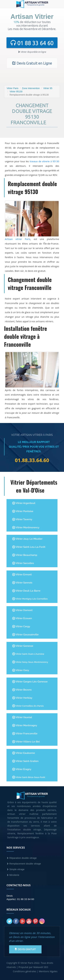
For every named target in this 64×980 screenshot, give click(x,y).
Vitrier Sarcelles (23, 563)
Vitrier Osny (21, 670)
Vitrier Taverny (22, 519)
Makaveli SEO (41, 967)
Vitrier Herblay (22, 698)
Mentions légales (48, 971)
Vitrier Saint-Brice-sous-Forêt (29, 777)
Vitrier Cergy (21, 626)
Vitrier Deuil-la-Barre (26, 591)
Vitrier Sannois (22, 583)
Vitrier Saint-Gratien (25, 761)
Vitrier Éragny (22, 769)
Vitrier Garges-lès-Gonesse (30, 682)
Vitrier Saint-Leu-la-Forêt (29, 547)
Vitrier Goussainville (25, 635)
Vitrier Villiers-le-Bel (26, 742)
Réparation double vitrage (22, 858)
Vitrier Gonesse (23, 646)
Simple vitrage (15, 869)
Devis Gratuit (25, 949)
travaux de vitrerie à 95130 (44, 161)
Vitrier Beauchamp (25, 555)
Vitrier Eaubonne (24, 753)
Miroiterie (13, 875)
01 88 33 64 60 (32, 43)
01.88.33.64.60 (32, 460)
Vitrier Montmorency (26, 527)
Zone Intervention (31, 88)
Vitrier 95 (48, 88)
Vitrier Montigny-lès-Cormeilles (30, 599)
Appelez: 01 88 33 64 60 (20, 899)
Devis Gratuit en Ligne (32, 63)
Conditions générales (25, 971)
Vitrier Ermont (22, 575)
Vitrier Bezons (22, 690)
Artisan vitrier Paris (18, 239)
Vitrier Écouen (22, 618)
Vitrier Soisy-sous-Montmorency (30, 662)
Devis (10, 896)
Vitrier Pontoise (23, 511)
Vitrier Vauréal (22, 717)
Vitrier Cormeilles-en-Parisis (28, 706)
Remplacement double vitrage (24, 864)
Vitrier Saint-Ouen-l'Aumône (28, 654)
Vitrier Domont (22, 610)
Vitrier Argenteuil (24, 503)
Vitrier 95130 (16, 92)
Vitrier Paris (13, 88)
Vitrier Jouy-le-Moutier (27, 539)
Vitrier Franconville (25, 734)
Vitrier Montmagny (25, 725)
